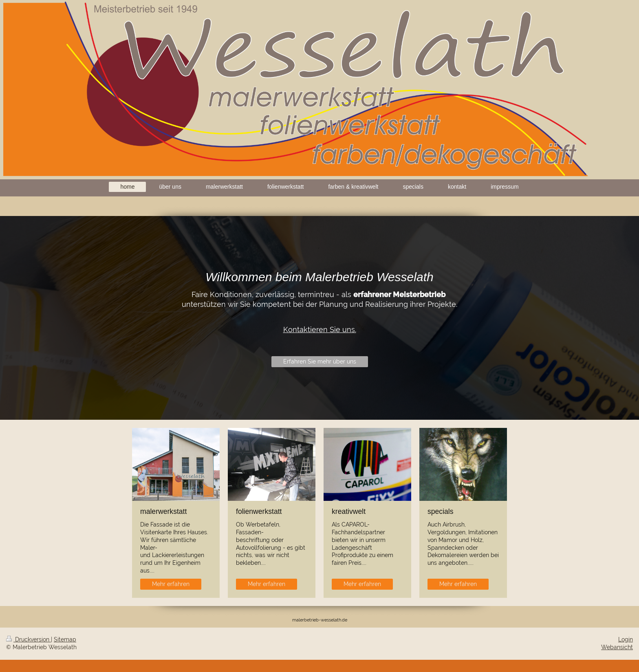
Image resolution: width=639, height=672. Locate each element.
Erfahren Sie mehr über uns (320, 361)
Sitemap (65, 639)
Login (626, 639)
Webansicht (617, 647)
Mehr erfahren (171, 584)
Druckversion (29, 639)
